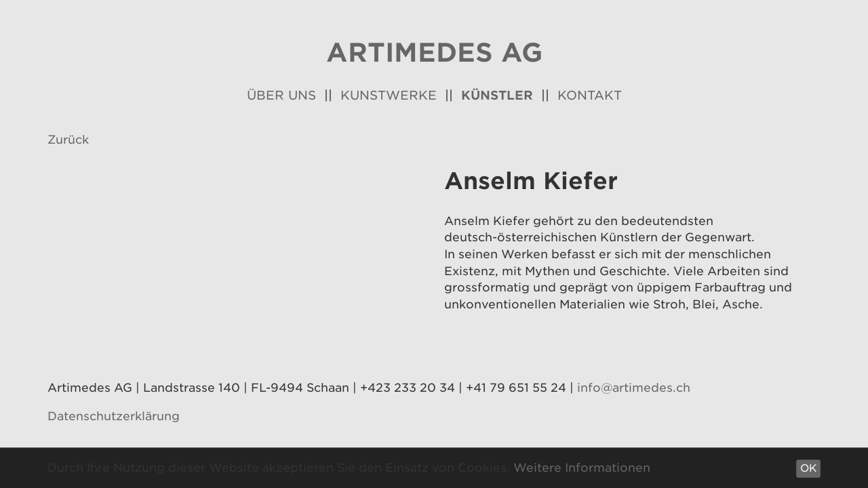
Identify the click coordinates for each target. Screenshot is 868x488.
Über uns (281, 95)
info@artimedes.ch (634, 388)
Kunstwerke (389, 95)
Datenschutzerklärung (114, 416)
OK (808, 468)
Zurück (68, 140)
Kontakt (590, 95)
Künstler (497, 95)
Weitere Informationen (582, 468)
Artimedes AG (434, 53)
